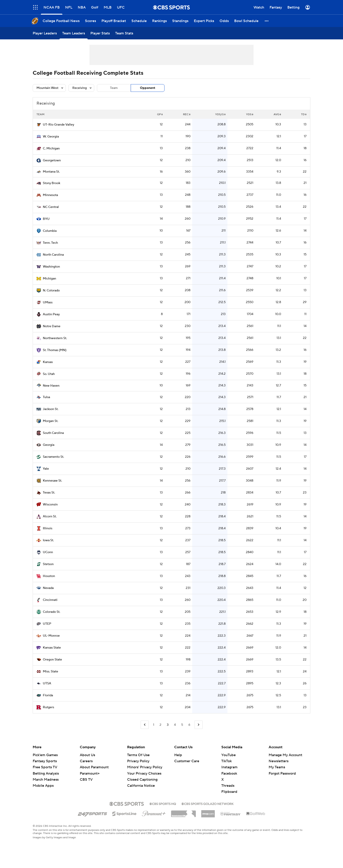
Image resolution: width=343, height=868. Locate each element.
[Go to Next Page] (199, 725)
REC (187, 114)
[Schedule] (139, 21)
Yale (46, 469)
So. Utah (49, 374)
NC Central (51, 207)
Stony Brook (51, 183)
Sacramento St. (53, 457)
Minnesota (50, 195)
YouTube (229, 755)
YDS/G (220, 114)
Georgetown (52, 160)
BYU (46, 219)
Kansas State (52, 648)
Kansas (48, 362)
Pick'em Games (45, 755)
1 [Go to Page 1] (154, 725)
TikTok (226, 761)
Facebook (229, 773)
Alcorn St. (50, 516)
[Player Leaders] (45, 33)
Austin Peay (51, 314)
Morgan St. (50, 421)
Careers (86, 761)
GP (160, 114)
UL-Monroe (51, 636)
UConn (48, 552)
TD (304, 114)
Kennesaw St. (52, 481)
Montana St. (51, 172)
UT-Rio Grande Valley (58, 125)
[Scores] (90, 21)
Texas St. (49, 493)
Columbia (50, 231)
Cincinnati (50, 600)
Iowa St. (48, 540)
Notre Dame (52, 326)
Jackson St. (51, 409)
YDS (250, 114)
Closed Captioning (142, 780)
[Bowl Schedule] (246, 21)
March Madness (46, 780)
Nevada (48, 588)
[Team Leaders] (74, 33)
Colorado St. (51, 612)
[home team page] (39, 125)
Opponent (148, 88)
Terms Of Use (138, 755)
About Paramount (94, 767)
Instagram (229, 767)
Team (114, 88)
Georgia (49, 445)
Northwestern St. (55, 338)
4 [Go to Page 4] (175, 725)
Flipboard (229, 792)
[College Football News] (61, 21)
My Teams (277, 767)
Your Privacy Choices (144, 773)
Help (178, 755)
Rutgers (48, 707)
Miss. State (50, 672)
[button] (267, 21)
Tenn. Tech (50, 243)
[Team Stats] (124, 33)
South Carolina (53, 433)
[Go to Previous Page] (145, 725)
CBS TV (86, 780)
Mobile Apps (43, 786)
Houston (49, 576)
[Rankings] (159, 21)
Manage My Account (285, 755)
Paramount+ (90, 773)
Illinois (48, 528)
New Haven (51, 386)
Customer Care (187, 761)
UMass (48, 302)
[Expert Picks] (204, 21)
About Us (87, 755)
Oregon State (52, 660)
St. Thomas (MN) (55, 350)
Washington (51, 267)
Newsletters (279, 761)
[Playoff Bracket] (114, 21)
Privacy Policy (138, 761)
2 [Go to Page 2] (160, 725)
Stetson (48, 564)
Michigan (49, 279)
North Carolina (53, 255)
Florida (48, 695)
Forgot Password (282, 773)
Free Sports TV (45, 767)
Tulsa (46, 397)
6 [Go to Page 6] (189, 725)
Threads (228, 786)
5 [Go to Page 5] (182, 725)
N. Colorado (51, 291)
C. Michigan (51, 149)
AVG (277, 114)
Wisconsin (50, 505)
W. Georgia (51, 137)
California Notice (141, 786)
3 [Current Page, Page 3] (168, 725)
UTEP (47, 624)
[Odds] (224, 21)
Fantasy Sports (45, 761)
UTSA (47, 683)
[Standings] (180, 21)
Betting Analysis (46, 773)
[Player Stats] (100, 33)
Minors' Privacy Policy (145, 767)
